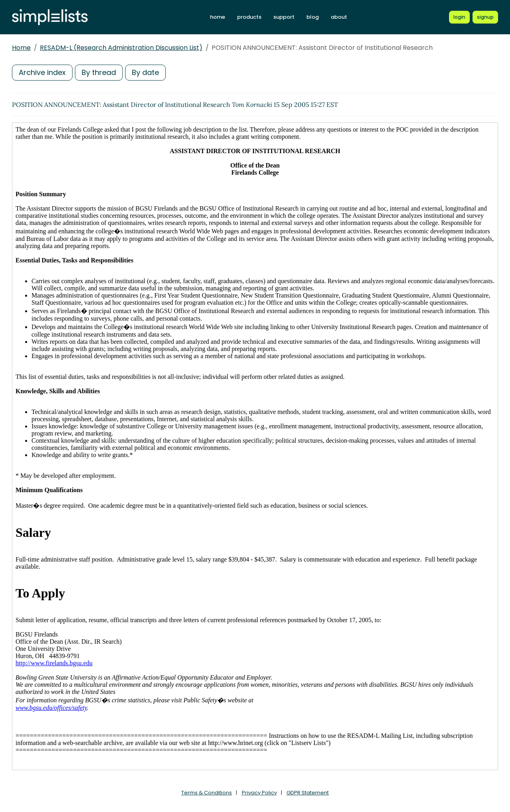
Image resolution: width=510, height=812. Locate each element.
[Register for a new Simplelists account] (485, 17)
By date (145, 72)
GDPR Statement (308, 793)
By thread (99, 72)
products (249, 17)
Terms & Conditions (207, 793)
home (218, 17)
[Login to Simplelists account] (459, 17)
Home (21, 48)
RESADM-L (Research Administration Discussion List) (121, 48)
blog (313, 17)
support (284, 17)
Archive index (42, 72)
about (339, 17)
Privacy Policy (259, 793)
